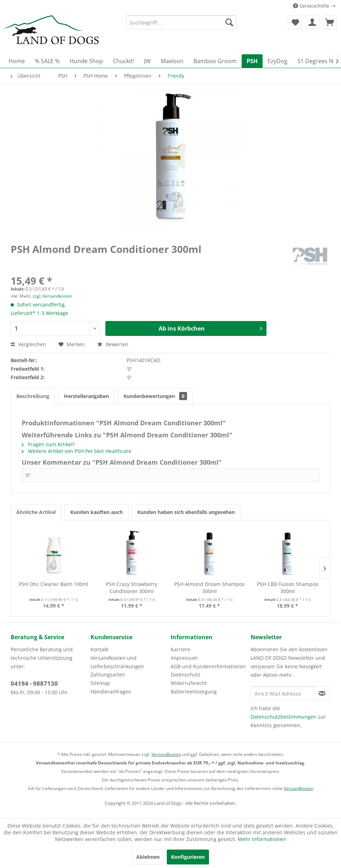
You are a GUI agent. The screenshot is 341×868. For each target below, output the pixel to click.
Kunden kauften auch (97, 512)
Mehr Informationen (262, 839)
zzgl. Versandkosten (52, 296)
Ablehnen (148, 857)
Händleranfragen (111, 692)
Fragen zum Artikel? (48, 444)
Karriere (180, 649)
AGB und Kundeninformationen (208, 666)
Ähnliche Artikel (36, 512)
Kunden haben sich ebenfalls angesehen (186, 512)
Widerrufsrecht (189, 683)
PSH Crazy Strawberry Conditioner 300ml (131, 588)
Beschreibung (33, 396)
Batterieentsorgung (194, 692)
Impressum (184, 658)
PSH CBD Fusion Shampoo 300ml (288, 588)
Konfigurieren (188, 857)
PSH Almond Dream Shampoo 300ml (209, 588)
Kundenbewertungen (155, 396)
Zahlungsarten (108, 675)
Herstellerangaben (86, 396)
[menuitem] (181, 22)
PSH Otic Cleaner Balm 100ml (54, 584)
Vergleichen (28, 344)
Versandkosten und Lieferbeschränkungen (117, 662)
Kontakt (100, 649)
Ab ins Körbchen (210, 328)
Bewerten (113, 344)
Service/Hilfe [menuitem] (312, 6)
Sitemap (100, 683)
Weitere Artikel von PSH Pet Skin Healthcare (76, 451)
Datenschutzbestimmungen (284, 717)
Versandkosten (166, 754)
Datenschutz (186, 675)
